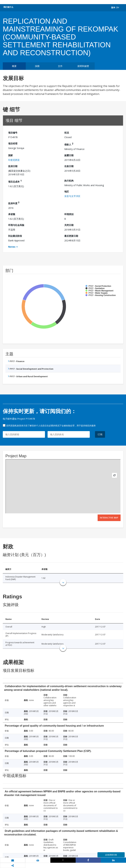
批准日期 (13, 166)
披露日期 (69, 155)
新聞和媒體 (83, 66)
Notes (12, 247)
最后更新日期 (71, 236)
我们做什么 (8, 7)
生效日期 (69, 166)
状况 (67, 133)
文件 (60, 66)
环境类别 (69, 214)
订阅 (100, 434)
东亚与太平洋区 (72, 196)
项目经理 (13, 143)
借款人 (69, 144)
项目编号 (13, 133)
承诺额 (12, 214)
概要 (14, 66)
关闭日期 (69, 225)
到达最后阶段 (15, 236)
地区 (67, 191)
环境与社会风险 (16, 225)
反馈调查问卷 (111, 855)
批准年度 (14, 203)
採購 (37, 66)
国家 (10, 155)
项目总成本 (15, 181)
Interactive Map (109, 518)
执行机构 (69, 181)
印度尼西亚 (14, 160)
